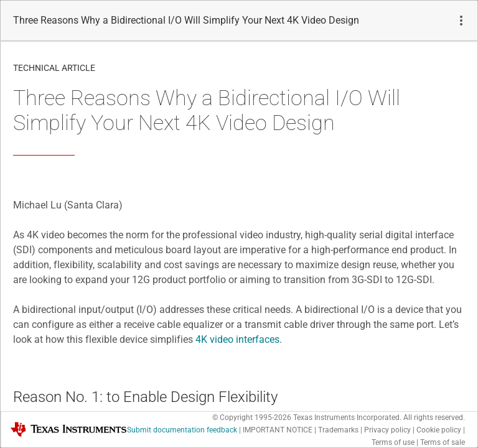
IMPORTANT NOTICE (278, 430)
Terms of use (393, 442)
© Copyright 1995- (252, 418)
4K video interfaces (237, 339)
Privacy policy (387, 430)
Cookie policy (439, 430)
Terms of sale (443, 442)
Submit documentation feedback (182, 430)
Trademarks (338, 430)
